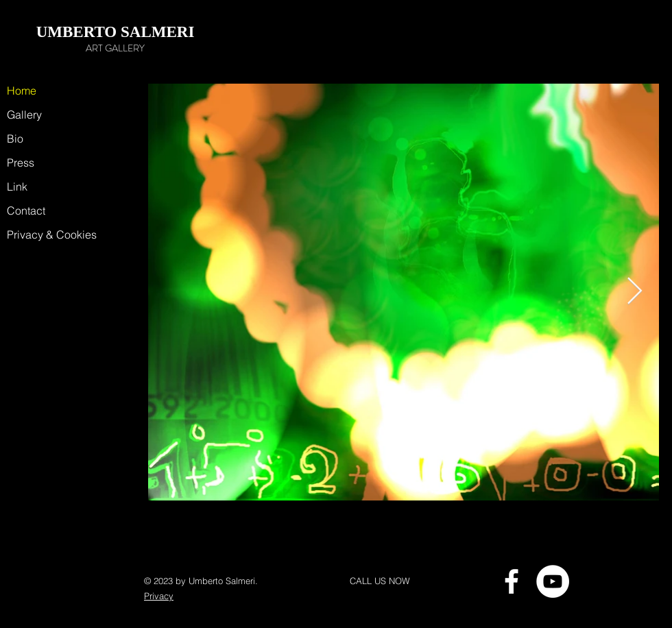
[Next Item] (635, 292)
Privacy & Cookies (45, 234)
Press (21, 162)
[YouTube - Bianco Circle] (553, 581)
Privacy (159, 596)
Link (17, 186)
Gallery (24, 114)
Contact (26, 210)
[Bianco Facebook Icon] (512, 581)
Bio (15, 138)
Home (22, 90)
